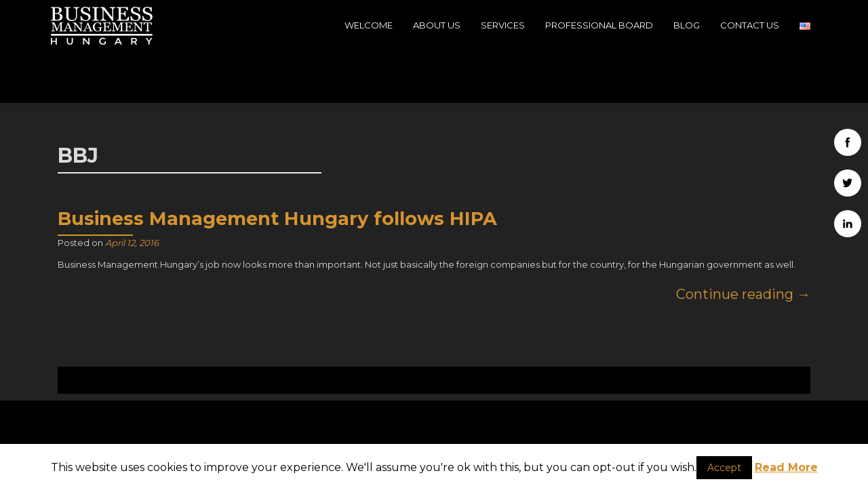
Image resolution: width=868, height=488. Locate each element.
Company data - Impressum (692, 435)
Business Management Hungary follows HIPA (277, 167)
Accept (724, 468)
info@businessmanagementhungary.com (434, 430)
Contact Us (750, 25)
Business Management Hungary (725, 408)
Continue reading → (743, 243)
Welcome (369, 25)
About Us (437, 25)
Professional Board (599, 25)
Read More (786, 467)
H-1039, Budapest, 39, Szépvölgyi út (176, 432)
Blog (687, 25)
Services (503, 25)
